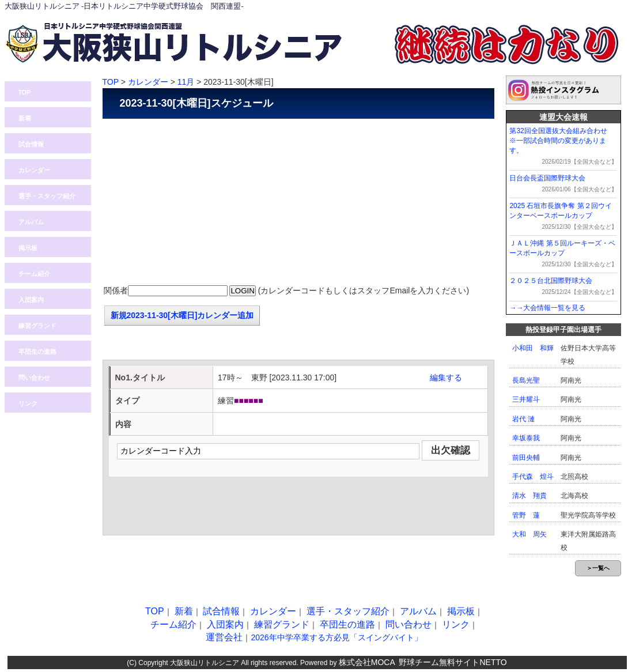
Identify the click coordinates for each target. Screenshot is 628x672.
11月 (186, 82)
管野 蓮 (526, 515)
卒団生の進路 (37, 352)
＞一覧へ (598, 568)
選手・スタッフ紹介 (47, 196)
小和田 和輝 (533, 348)
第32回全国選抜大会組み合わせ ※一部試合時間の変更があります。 (561, 141)
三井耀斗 (526, 399)
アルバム (31, 222)
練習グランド (37, 326)
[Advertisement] (298, 202)
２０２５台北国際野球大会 (551, 281)
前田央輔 (526, 458)
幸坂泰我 (526, 438)
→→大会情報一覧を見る (547, 308)
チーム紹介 (34, 274)
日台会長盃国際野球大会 (547, 178)
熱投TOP (431, 6)
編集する (446, 377)
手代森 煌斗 (533, 477)
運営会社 (224, 637)
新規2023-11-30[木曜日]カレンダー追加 (182, 315)
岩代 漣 (523, 419)
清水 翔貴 (529, 496)
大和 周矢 (529, 534)
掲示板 (28, 248)
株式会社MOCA (367, 662)
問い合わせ (540, 6)
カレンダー (34, 170)
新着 (25, 118)
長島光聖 (526, 380)
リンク (28, 403)
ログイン (486, 6)
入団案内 (595, 6)
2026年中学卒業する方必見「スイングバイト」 (336, 637)
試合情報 (31, 144)
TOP (25, 92)
